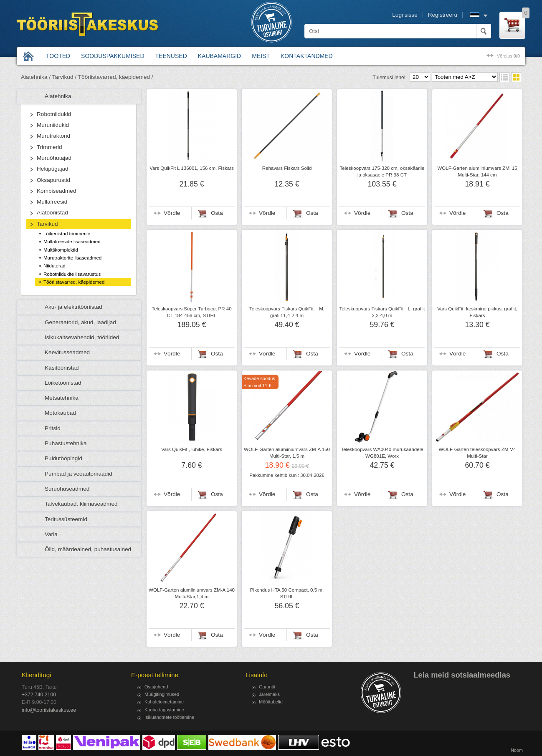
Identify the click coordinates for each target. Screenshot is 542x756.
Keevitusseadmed (67, 352)
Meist (261, 56)
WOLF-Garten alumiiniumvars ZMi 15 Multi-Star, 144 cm (477, 171)
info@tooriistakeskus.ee (49, 710)
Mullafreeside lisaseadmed (72, 242)
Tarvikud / (64, 77)
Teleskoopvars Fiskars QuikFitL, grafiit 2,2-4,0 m (382, 312)
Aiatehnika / (36, 77)
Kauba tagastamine (164, 710)
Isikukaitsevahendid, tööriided (82, 337)
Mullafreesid (52, 202)
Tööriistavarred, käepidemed (74, 282)
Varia (51, 534)
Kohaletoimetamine (164, 702)
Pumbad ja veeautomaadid (79, 474)
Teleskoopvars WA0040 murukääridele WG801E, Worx (382, 453)
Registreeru (443, 15)
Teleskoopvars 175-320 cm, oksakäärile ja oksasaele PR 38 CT (382, 171)
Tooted (58, 56)
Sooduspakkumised (113, 56)
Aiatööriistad (52, 213)
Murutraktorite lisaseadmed (72, 258)
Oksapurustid (53, 180)
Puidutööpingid (63, 458)
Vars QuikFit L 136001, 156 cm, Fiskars (192, 168)
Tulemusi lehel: (390, 78)
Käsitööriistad (62, 368)
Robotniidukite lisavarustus (72, 274)
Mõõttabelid (271, 702)
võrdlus (508, 56)
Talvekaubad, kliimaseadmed (81, 504)
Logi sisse (405, 15)
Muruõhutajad (54, 158)
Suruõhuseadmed (67, 489)
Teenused (171, 56)
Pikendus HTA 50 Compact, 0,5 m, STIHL (287, 593)
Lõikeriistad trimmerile (67, 234)
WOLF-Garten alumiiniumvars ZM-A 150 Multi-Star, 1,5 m (287, 453)
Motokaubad (60, 413)
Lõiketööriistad (63, 383)
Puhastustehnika (66, 443)
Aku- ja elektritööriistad (73, 307)
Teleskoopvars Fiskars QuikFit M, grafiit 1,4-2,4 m (287, 312)
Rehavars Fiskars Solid (287, 168)
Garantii (267, 687)
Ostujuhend (156, 687)
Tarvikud (47, 224)
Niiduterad (54, 266)
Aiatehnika (58, 96)
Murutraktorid (53, 136)
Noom (517, 750)
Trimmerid (49, 147)
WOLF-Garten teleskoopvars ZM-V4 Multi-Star (477, 453)
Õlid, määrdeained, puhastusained (88, 549)
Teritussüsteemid (66, 519)
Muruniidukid (53, 125)
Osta (217, 213)
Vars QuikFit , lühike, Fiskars (192, 449)
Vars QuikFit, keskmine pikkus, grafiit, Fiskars (477, 312)
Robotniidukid (54, 114)
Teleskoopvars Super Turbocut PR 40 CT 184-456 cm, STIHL (191, 312)
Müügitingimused (162, 694)
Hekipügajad (53, 169)
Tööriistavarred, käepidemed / (116, 77)
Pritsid (53, 428)
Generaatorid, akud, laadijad (80, 322)
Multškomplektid (61, 250)
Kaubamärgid (219, 56)
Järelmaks (269, 694)
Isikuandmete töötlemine (169, 717)
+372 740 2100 (39, 695)
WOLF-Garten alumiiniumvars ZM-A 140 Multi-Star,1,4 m (192, 593)
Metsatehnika (62, 398)
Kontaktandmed (307, 56)
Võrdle (172, 213)
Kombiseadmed (56, 191)
